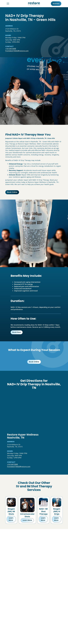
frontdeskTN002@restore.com (17, 51)
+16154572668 (11, 49)
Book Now (17, 332)
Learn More (11, 519)
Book (56, 4)
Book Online (12, 192)
